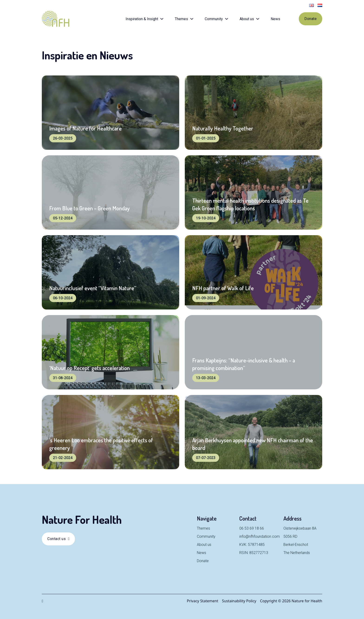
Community (214, 19)
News (275, 19)
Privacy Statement (203, 601)
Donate (310, 19)
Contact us (58, 539)
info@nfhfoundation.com (260, 536)
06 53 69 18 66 (252, 528)
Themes (181, 19)
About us (247, 19)
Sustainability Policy (239, 601)
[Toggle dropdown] (162, 19)
